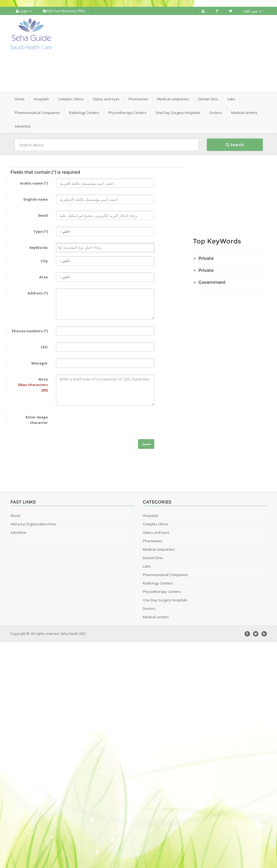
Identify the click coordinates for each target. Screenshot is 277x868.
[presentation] (97, 423)
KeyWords (39, 247)
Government (212, 282)
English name (36, 199)
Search (235, 144)
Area (44, 276)
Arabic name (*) (34, 183)
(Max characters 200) (33, 387)
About (15, 515)
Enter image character (37, 419)
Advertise (23, 126)
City (44, 260)
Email (43, 215)
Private (206, 258)
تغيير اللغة (252, 11)
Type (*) (41, 231)
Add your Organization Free (33, 523)
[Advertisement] (173, 53)
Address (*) (38, 293)
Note (29, 384)
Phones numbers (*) (30, 330)
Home (20, 98)
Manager (40, 363)
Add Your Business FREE (64, 11)
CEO (44, 346)
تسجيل (146, 443)
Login (24, 11)
